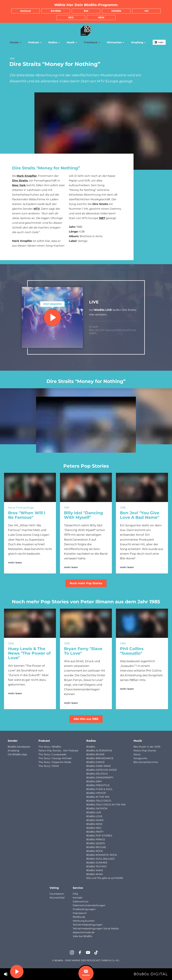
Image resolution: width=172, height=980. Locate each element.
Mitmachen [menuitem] (116, 42)
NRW (101, 17)
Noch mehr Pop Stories (86, 583)
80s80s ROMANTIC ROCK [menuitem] (102, 855)
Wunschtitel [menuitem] (57, 898)
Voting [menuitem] (54, 888)
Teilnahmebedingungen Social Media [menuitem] (96, 929)
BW (86, 11)
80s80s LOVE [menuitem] (94, 816)
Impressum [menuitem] (80, 913)
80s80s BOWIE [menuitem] (95, 754)
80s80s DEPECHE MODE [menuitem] (102, 770)
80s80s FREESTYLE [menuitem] (98, 785)
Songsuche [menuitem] (140, 758)
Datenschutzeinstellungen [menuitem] (89, 905)
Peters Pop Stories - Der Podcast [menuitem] (58, 751)
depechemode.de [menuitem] (84, 932)
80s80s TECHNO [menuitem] (96, 866)
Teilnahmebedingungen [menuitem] (88, 925)
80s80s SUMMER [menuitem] (97, 863)
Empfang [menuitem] (139, 42)
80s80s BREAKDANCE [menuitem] (100, 758)
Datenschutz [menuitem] (81, 902)
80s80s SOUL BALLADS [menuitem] (100, 859)
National (26, 11)
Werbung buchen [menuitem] (84, 921)
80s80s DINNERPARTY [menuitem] (100, 778)
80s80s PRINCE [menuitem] (96, 839)
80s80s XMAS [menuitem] (95, 874)
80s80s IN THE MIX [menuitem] (98, 797)
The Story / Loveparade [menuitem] (52, 754)
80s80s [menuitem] (91, 747)
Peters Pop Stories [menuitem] (145, 751)
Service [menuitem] (78, 888)
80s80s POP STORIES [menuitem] (99, 836)
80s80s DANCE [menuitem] (96, 762)
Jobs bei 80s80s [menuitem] (82, 936)
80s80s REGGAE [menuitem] (96, 847)
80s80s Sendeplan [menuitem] (19, 747)
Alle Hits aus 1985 (86, 719)
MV (147, 11)
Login (159, 42)
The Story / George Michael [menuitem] (55, 758)
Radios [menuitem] (54, 42)
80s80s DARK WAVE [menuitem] (99, 766)
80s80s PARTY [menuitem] (95, 832)
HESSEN (116, 11)
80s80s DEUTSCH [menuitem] (97, 774)
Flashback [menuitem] (92, 42)
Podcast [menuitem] (35, 42)
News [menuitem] (137, 754)
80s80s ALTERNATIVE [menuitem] (99, 751)
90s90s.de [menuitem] (79, 917)
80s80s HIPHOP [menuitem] (96, 793)
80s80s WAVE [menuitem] (95, 870)
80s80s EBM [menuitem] (94, 781)
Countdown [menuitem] (57, 894)
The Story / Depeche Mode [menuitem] (55, 762)
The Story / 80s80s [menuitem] (50, 747)
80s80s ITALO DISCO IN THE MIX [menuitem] (106, 805)
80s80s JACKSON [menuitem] (97, 808)
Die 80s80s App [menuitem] (17, 754)
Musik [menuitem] (72, 42)
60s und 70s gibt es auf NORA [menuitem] (105, 878)
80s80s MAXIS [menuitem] (95, 820)
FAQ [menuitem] (75, 894)
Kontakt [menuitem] (78, 898)
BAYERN (56, 11)
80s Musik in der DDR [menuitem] (147, 747)
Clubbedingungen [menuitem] (84, 909)
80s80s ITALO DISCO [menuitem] (99, 801)
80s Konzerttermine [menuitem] (146, 762)
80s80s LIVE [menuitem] (94, 812)
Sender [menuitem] (16, 42)
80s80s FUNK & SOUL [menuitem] (99, 789)
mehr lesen (15, 563)
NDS (71, 17)
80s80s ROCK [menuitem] (95, 851)
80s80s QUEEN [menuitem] (96, 843)
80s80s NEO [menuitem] (94, 828)
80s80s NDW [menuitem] (94, 824)
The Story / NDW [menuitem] (49, 766)
